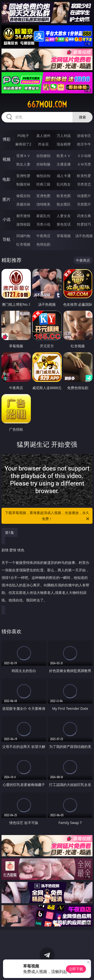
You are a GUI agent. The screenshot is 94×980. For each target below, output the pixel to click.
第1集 (10, 532)
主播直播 (64, 164)
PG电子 (23, 136)
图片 (7, 199)
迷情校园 (23, 224)
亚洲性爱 (23, 176)
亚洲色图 (43, 196)
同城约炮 (23, 236)
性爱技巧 (84, 224)
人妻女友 (64, 216)
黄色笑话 (64, 224)
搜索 (82, 117)
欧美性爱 (84, 176)
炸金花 (43, 144)
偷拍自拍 (43, 176)
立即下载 (76, 969)
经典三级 (43, 184)
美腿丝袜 (23, 204)
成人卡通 (64, 176)
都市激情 (23, 216)
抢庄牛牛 (84, 144)
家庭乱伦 (43, 216)
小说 (7, 219)
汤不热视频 (84, 236)
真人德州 (43, 136)
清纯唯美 (43, 204)
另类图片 (84, 204)
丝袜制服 (43, 164)
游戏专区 (84, 136)
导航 (7, 239)
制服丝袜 (23, 184)
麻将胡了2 (23, 144)
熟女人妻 (23, 164)
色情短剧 (43, 244)
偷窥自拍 (23, 196)
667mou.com (47, 104)
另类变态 (84, 184)
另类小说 (43, 224)
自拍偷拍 (43, 156)
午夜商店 (43, 236)
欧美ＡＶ (64, 156)
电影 (7, 179)
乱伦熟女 (64, 184)
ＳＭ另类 (84, 164)
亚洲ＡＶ (23, 156)
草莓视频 (64, 236)
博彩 (7, 139)
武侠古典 (84, 216)
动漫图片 (84, 196)
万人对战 (64, 136)
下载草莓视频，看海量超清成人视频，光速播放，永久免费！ (48, 516)
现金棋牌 (64, 144)
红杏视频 (23, 244)
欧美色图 (64, 196)
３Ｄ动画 (84, 156)
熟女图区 (64, 204)
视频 (7, 159)
